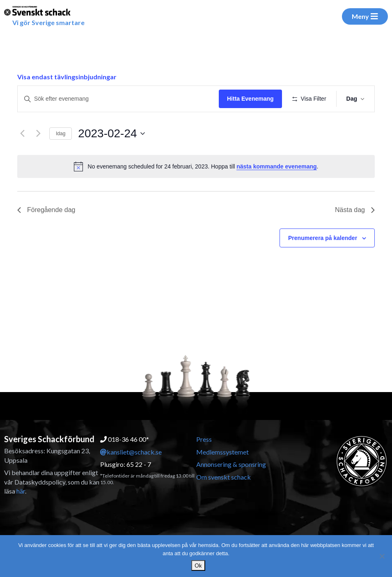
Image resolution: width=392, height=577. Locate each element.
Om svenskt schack (224, 477)
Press (204, 439)
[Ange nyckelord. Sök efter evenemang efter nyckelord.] (118, 99)
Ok (198, 565)
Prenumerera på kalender (323, 238)
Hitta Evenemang (250, 99)
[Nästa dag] (38, 134)
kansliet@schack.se (131, 452)
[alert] (196, 166)
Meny (365, 16)
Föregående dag (46, 210)
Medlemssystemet (222, 452)
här (21, 491)
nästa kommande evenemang (276, 166)
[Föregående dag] (22, 134)
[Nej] (382, 556)
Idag (61, 134)
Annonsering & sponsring (231, 464)
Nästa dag (355, 210)
